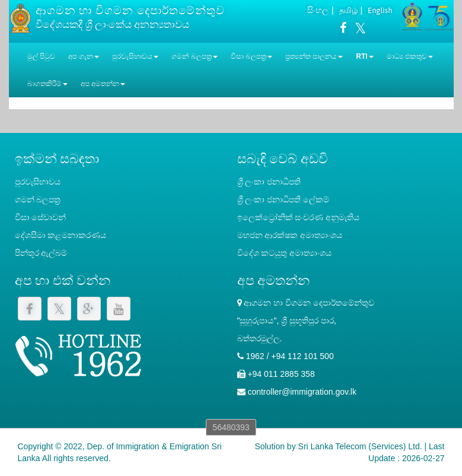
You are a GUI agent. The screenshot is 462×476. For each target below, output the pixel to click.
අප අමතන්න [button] (103, 84)
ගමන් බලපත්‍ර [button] (194, 56)
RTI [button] (364, 56)
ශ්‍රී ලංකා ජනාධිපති (269, 182)
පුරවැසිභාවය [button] (135, 56)
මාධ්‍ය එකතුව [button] (410, 56)
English (380, 10)
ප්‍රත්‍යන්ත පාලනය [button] (314, 56)
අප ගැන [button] (84, 56)
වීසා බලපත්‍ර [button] (251, 56)
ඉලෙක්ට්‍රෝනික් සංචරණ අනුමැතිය (299, 217)
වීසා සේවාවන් (41, 217)
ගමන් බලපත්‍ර (38, 199)
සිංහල (318, 10)
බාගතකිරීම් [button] (47, 84)
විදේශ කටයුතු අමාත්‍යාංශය (285, 253)
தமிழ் (348, 10)
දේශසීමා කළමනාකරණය (61, 235)
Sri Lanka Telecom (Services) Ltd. (360, 446)
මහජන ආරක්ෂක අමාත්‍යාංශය (290, 235)
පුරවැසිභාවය (38, 182)
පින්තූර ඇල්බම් (41, 253)
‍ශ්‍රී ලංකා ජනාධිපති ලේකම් (283, 199)
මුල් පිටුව (41, 56)
